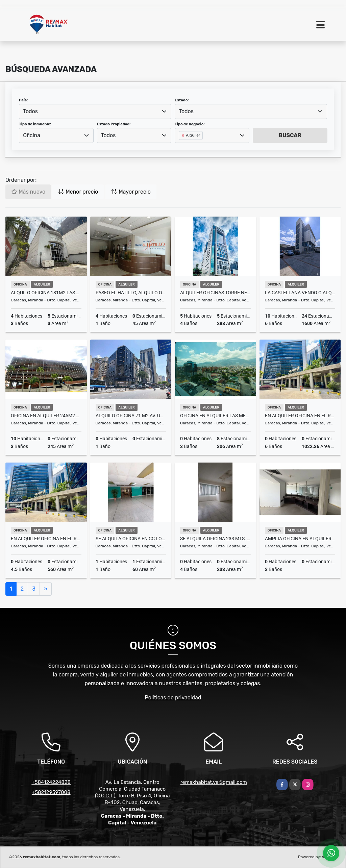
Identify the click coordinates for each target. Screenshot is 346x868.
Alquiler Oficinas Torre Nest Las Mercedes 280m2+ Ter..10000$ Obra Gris (215, 293)
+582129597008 (51, 792)
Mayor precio (131, 192)
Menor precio (78, 192)
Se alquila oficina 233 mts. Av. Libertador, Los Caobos (215, 539)
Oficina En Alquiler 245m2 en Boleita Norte (46, 416)
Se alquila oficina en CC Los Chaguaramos (131, 539)
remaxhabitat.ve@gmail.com (214, 782)
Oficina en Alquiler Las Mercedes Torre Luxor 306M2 (215, 416)
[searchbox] (181, 146)
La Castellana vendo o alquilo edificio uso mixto (300, 293)
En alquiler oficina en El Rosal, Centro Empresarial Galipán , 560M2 (46, 539)
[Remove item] (183, 135)
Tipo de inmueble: (35, 124)
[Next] (46, 589)
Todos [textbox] (30, 111)
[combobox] (95, 111)
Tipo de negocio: (190, 124)
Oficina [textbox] (32, 135)
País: (23, 100)
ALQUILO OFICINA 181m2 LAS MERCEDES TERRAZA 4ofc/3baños (46, 293)
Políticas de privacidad (173, 698)
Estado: (182, 100)
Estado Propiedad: (114, 124)
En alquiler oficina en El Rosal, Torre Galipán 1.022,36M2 (300, 416)
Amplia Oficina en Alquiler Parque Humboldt (300, 539)
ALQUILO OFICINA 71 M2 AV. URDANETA (131, 416)
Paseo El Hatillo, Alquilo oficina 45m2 (131, 293)
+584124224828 (51, 782)
